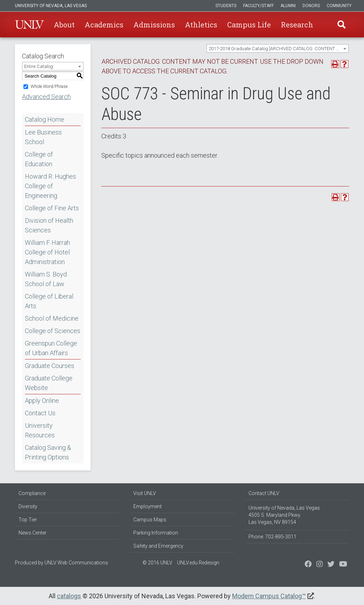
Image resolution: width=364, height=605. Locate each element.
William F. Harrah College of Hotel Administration (47, 252)
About (64, 25)
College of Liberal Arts (49, 301)
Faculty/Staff (258, 6)
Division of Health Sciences (49, 225)
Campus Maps (150, 520)
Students (226, 6)
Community (339, 6)
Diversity (28, 506)
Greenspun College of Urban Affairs (51, 348)
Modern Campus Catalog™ (269, 596)
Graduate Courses (50, 366)
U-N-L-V (30, 25)
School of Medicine (52, 318)
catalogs (69, 596)
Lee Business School (43, 137)
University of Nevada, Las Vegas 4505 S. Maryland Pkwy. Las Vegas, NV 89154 (284, 515)
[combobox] (278, 48)
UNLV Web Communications (76, 563)
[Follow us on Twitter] (320, 565)
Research (297, 25)
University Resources (40, 430)
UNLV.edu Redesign (198, 563)
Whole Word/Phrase (49, 86)
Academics (104, 25)
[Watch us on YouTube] (343, 565)
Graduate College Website (49, 383)
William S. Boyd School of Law (46, 279)
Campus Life (249, 25)
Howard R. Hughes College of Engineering (50, 186)
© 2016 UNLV (157, 563)
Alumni (288, 6)
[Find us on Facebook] (308, 565)
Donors (311, 6)
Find (342, 25)
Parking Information (156, 533)
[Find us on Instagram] (331, 565)
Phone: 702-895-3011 (272, 537)
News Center (33, 533)
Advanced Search (46, 97)
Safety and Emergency (158, 546)
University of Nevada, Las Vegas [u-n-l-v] (51, 6)
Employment (148, 506)
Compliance (32, 493)
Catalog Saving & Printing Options (48, 452)
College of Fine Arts (52, 208)
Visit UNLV (145, 493)
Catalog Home (45, 119)
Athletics (201, 25)
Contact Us (40, 413)
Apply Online (42, 401)
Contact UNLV (264, 493)
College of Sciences (53, 331)
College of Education (39, 159)
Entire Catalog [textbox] (39, 66)
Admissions (154, 25)
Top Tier (28, 520)
